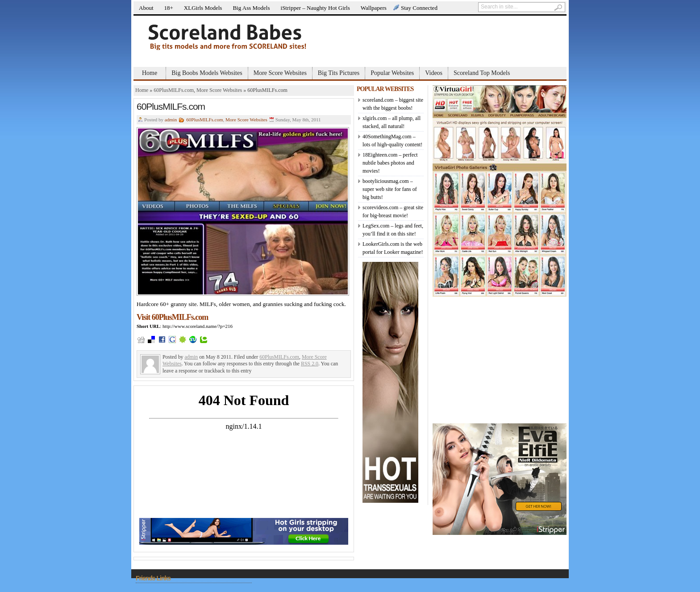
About (146, 8)
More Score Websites (280, 73)
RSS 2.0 (310, 364)
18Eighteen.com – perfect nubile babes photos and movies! (390, 163)
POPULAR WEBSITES (385, 89)
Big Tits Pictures (339, 73)
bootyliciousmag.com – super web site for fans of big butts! (390, 189)
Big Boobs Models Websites (207, 73)
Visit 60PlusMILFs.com (172, 317)
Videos (434, 73)
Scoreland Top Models (482, 73)
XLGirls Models (203, 8)
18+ (169, 8)
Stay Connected (419, 8)
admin (171, 120)
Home (150, 73)
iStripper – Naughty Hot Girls (315, 8)
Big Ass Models (251, 8)
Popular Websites (392, 73)
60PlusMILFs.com (174, 90)
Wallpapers (374, 8)
